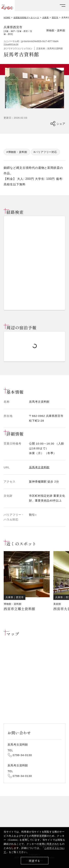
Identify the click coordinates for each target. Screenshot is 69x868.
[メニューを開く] (63, 6)
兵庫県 (46, 18)
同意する (34, 861)
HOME (7, 18)
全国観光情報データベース (26, 18)
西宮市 (55, 18)
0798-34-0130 (22, 755)
